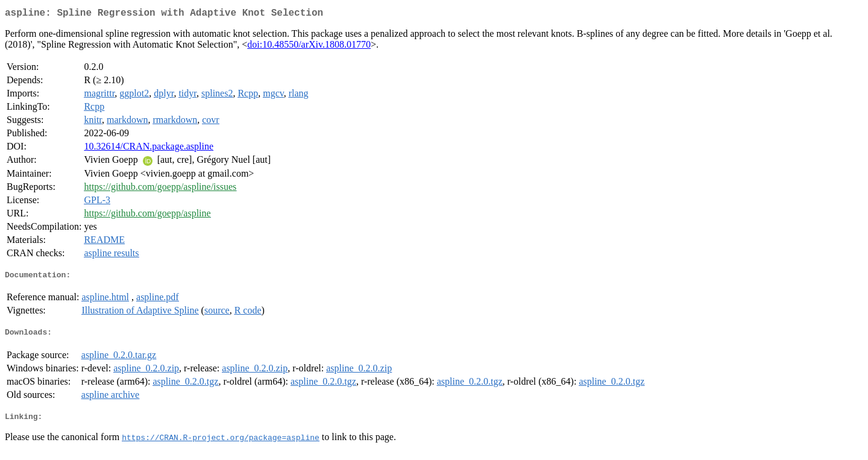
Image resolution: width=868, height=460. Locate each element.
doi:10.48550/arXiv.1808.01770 (309, 47)
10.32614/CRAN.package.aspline (149, 149)
